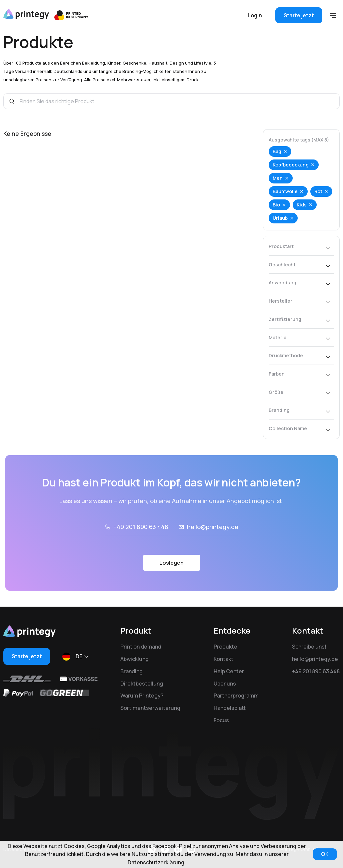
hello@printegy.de (213, 527)
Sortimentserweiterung (150, 708)
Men (278, 178)
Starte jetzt (299, 15)
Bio (276, 205)
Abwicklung (134, 659)
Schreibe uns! (309, 647)
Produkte (225, 647)
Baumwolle (285, 191)
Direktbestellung (142, 684)
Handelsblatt (230, 708)
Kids (302, 205)
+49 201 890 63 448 (141, 527)
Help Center (229, 671)
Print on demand (141, 647)
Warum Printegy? (142, 696)
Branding (131, 671)
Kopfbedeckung (291, 165)
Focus (221, 720)
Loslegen (171, 563)
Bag (277, 151)
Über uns (225, 684)
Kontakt (223, 659)
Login (255, 15)
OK (325, 854)
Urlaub (280, 218)
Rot (318, 191)
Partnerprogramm (236, 696)
